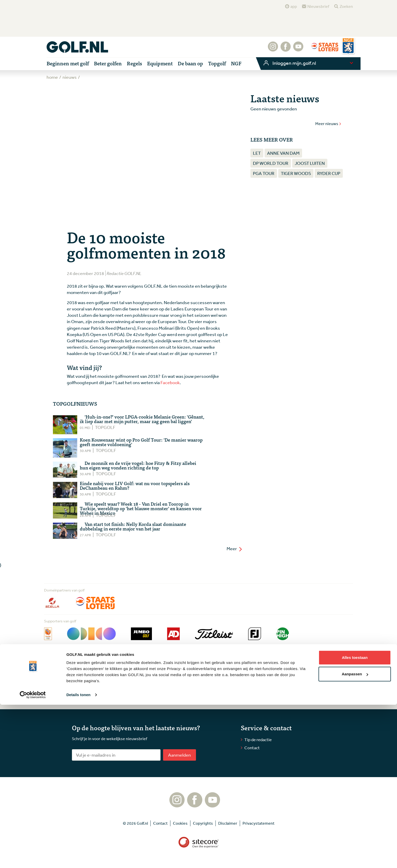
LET (257, 153)
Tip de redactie (258, 739)
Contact (252, 748)
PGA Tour (264, 173)
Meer (235, 548)
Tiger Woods (296, 173)
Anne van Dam (283, 153)
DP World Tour (271, 163)
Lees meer (88, 696)
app (294, 6)
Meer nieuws (328, 124)
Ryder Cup (329, 173)
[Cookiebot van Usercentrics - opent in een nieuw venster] (33, 858)
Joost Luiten (310, 163)
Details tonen (78, 858)
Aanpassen (355, 837)
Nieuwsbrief (318, 6)
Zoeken (346, 6)
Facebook (170, 382)
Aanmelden (180, 755)
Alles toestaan (355, 821)
